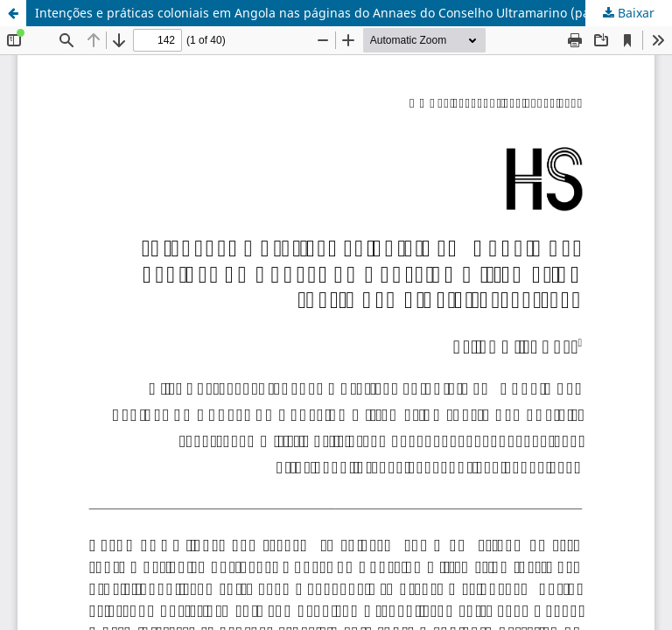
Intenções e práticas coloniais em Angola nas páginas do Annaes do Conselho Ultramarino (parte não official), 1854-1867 (353, 13)
